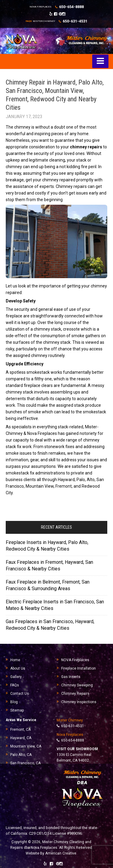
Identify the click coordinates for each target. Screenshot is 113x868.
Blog (14, 702)
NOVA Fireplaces (75, 660)
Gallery (16, 677)
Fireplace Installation (78, 668)
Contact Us (20, 694)
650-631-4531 (73, 21)
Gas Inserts (71, 677)
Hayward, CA (21, 738)
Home (15, 660)
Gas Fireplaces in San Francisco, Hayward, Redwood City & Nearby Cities (50, 625)
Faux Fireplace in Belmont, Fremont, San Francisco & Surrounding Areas (48, 585)
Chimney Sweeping (77, 685)
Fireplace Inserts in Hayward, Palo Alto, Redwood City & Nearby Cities (47, 546)
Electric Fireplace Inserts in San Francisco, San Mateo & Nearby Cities (55, 605)
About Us (18, 668)
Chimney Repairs (75, 694)
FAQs (15, 685)
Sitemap (17, 710)
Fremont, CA (20, 730)
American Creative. (61, 853)
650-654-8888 (69, 7)
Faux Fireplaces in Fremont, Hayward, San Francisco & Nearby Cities (49, 565)
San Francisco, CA (25, 763)
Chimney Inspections (79, 702)
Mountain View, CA (26, 746)
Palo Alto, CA (21, 755)
